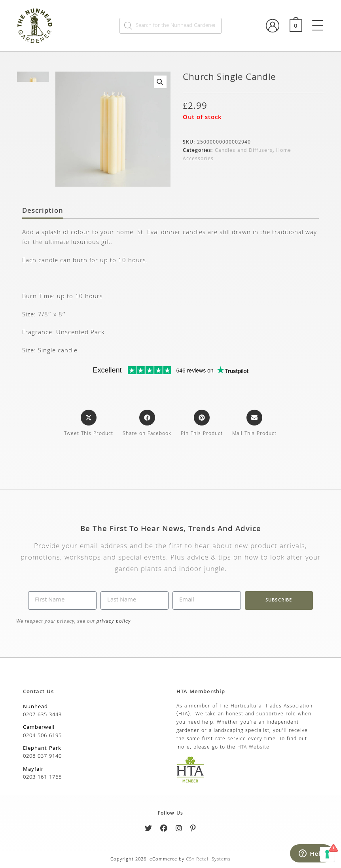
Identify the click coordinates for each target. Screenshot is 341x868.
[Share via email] (254, 424)
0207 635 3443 (42, 715)
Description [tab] (43, 212)
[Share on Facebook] (147, 424)
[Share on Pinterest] (202, 424)
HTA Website (253, 748)
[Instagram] (179, 830)
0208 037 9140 (42, 756)
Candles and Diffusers (244, 151)
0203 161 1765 (42, 777)
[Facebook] (164, 830)
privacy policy (113, 621)
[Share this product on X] (89, 424)
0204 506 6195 (42, 736)
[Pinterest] (193, 830)
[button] (160, 82)
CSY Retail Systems (208, 859)
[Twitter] (149, 830)
